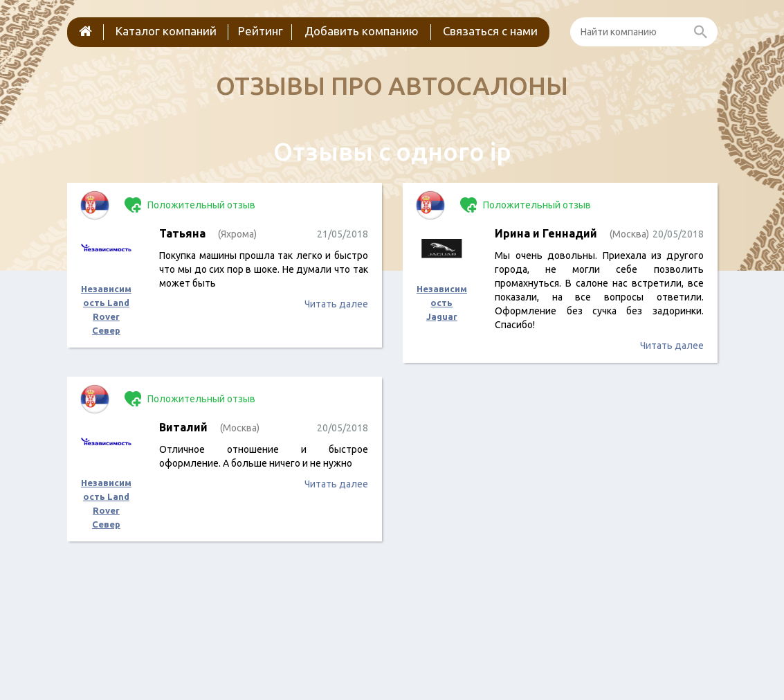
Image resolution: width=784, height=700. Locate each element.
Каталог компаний (166, 31)
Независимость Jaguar (442, 303)
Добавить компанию (362, 31)
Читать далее (336, 304)
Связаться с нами (490, 31)
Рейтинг (261, 31)
